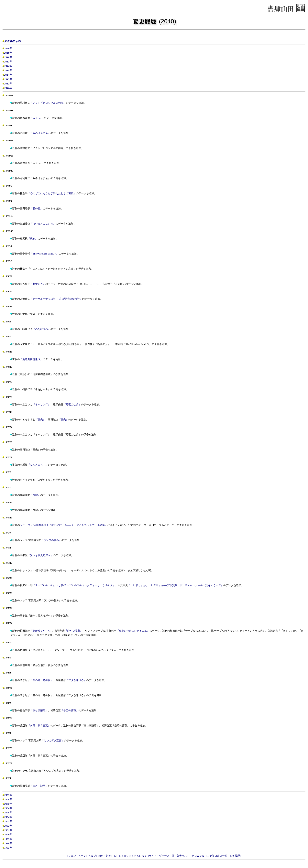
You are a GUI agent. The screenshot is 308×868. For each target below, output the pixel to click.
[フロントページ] (77, 856)
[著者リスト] (183, 856)
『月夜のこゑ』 (72, 404)
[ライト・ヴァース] (159, 856)
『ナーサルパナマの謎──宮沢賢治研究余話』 (56, 299)
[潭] (173, 856)
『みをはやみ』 (42, 329)
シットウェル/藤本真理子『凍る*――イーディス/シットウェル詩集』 (64, 525)
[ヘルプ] (93, 856)
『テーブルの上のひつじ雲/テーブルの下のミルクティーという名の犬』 (74, 585)
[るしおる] (119, 856)
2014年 (8, 75)
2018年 (8, 57)
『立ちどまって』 (38, 465)
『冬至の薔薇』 (70, 710)
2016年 (8, 66)
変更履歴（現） (13, 41)
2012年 (8, 84)
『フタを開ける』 (76, 680)
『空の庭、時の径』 (42, 680)
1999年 (8, 839)
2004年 (8, 817)
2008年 (8, 799)
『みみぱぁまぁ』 (40, 133)
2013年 (8, 79)
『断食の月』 (38, 284)
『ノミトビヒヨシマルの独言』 (48, 103)
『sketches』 (37, 118)
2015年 (8, 70)
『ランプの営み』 (51, 540)
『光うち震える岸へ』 (40, 555)
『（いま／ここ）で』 (43, 224)
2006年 (8, 808)
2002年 (8, 826)
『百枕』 (35, 495)
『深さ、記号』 (39, 786)
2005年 (8, 813)
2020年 (8, 48)
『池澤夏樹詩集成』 (31, 359)
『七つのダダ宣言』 (53, 740)
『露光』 (40, 420)
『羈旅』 (33, 239)
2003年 (8, 821)
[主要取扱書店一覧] (217, 856)
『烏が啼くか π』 (41, 631)
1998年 (8, 843)
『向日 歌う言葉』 (39, 726)
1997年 (8, 848)
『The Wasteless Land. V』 (44, 254)
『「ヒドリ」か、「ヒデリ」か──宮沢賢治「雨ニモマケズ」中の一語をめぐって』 (176, 585)
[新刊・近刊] (105, 856)
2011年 (8, 88)
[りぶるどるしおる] (137, 856)
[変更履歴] (235, 856)
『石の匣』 (36, 208)
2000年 (8, 835)
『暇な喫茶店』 (39, 710)
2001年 (8, 830)
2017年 (8, 62)
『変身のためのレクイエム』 (133, 631)
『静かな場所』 (74, 631)
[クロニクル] (198, 856)
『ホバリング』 (42, 404)
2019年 (8, 53)
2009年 (8, 795)
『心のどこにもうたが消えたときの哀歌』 (52, 193)
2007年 (8, 804)
